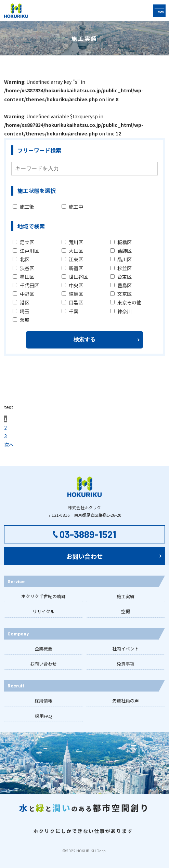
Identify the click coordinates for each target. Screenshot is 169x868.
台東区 (121, 277)
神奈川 (121, 311)
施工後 (23, 207)
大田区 (72, 251)
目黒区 (72, 302)
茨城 (21, 320)
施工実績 (126, 596)
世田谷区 (75, 277)
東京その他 (126, 302)
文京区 (121, 294)
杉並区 (121, 268)
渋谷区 (23, 268)
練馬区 (72, 294)
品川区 (121, 259)
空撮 (126, 611)
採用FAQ (43, 716)
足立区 (23, 242)
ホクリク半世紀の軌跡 (43, 596)
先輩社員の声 (126, 701)
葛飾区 (121, 251)
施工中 (72, 207)
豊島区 (121, 285)
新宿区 (72, 268)
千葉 (70, 311)
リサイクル (44, 611)
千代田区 (26, 285)
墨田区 (23, 277)
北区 (21, 259)
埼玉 (21, 311)
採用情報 (43, 701)
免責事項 (126, 664)
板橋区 (121, 242)
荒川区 (72, 242)
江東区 (72, 259)
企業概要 (43, 649)
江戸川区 (26, 251)
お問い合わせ (43, 664)
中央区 (72, 285)
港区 (21, 302)
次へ (9, 445)
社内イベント (126, 649)
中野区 (23, 294)
